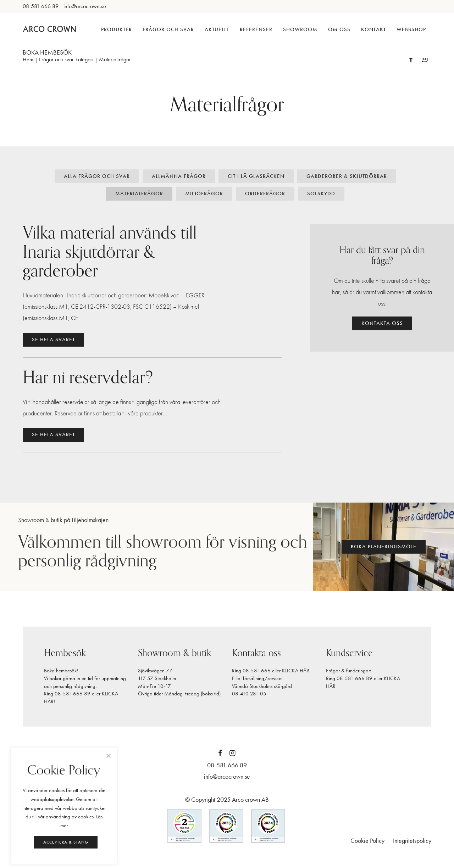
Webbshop (411, 29)
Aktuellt (217, 29)
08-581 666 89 (73, 694)
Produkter (117, 29)
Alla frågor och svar (97, 176)
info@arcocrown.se (227, 776)
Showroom (300, 29)
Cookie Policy (367, 841)
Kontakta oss (382, 323)
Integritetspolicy (412, 841)
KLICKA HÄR (296, 671)
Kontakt (373, 29)
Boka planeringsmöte (384, 547)
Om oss (339, 29)
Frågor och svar (168, 29)
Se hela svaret (53, 340)
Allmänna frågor (179, 176)
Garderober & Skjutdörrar (347, 176)
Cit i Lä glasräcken (256, 176)
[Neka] (108, 756)
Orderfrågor (265, 194)
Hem (28, 59)
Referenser (256, 29)
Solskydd (321, 194)
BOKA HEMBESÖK (47, 52)
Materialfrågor (139, 194)
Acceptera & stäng (66, 842)
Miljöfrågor (204, 194)
